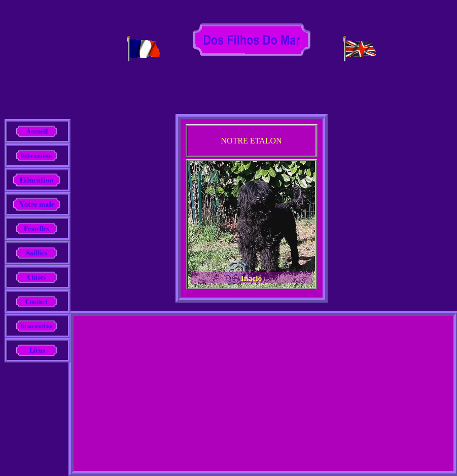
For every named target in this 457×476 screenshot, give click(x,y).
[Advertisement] (263, 392)
